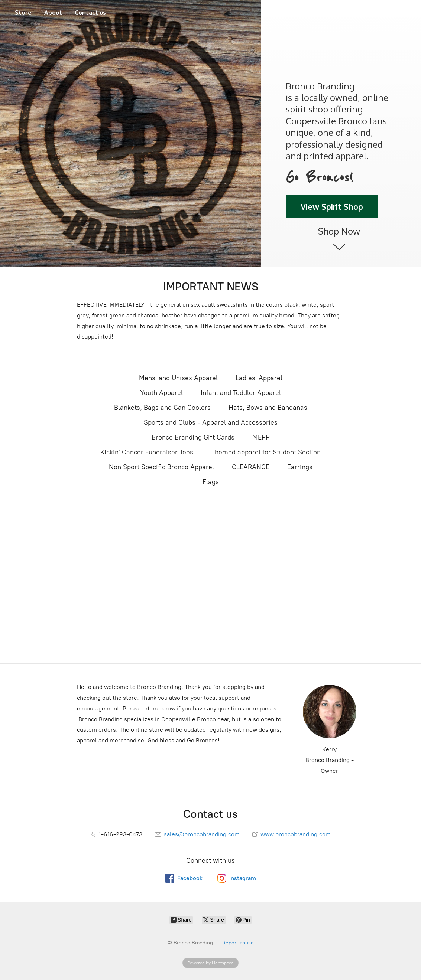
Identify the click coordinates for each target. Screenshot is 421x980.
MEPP (261, 437)
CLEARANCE (251, 467)
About (53, 13)
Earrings (300, 467)
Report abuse (238, 943)
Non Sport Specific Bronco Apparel (161, 467)
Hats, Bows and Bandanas (268, 408)
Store (23, 13)
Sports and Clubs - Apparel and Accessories (211, 422)
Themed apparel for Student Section (266, 452)
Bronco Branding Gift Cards (193, 437)
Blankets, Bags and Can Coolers (162, 408)
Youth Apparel (161, 393)
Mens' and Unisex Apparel (178, 378)
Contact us (90, 13)
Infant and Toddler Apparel (241, 393)
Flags (211, 482)
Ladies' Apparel (259, 378)
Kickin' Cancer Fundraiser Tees (147, 452)
